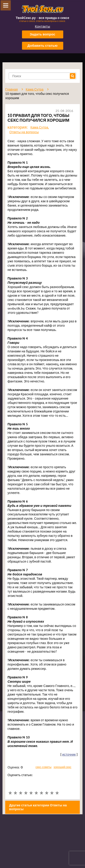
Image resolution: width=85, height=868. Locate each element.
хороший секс (63, 767)
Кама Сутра (39, 127)
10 (57, 793)
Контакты (42, 26)
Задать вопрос (42, 34)
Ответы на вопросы (24, 132)
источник (69, 754)
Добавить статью (42, 45)
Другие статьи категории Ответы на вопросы (38, 807)
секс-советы (44, 767)
